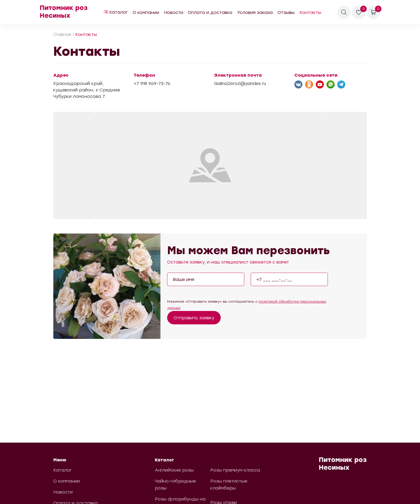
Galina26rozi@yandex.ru (240, 84)
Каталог (119, 12)
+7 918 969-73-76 (152, 84)
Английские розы (174, 470)
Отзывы (286, 12)
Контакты (310, 12)
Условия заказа (255, 12)
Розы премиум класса (235, 470)
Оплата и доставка (210, 12)
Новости (174, 12)
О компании (146, 12)
